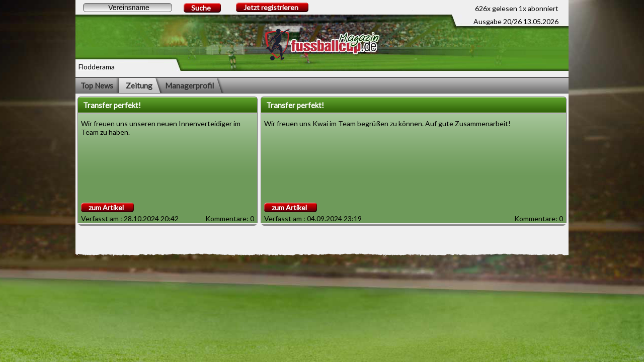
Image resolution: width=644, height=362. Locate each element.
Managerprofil (189, 85)
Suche (201, 8)
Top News (97, 85)
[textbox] (128, 8)
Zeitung (139, 85)
